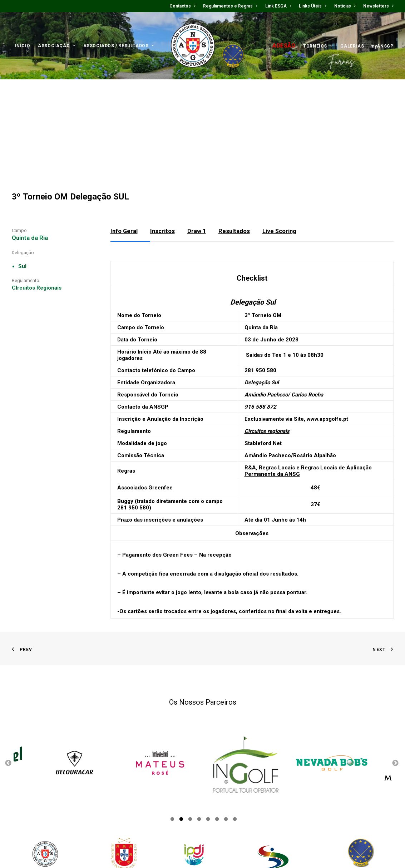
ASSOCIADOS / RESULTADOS (119, 46)
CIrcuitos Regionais (37, 227)
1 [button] (172, 760)
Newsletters (378, 6)
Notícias (345, 6)
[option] (160, 703)
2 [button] (181, 760)
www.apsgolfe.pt (327, 358)
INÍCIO (23, 46)
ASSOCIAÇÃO (56, 46)
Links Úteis (312, 6)
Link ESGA (278, 6)
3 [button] (190, 760)
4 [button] (199, 760)
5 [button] (208, 760)
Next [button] (395, 703)
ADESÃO (284, 46)
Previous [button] (8, 703)
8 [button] (235, 760)
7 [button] (226, 760)
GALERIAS (352, 46)
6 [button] (217, 760)
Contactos (182, 6)
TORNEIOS (318, 46)
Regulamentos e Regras (230, 6)
